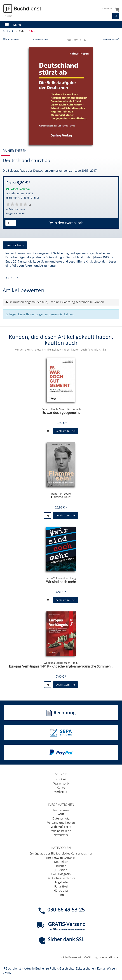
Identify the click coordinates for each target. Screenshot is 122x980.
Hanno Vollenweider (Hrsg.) (61, 578)
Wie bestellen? (61, 831)
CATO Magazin (61, 874)
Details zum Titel (65, 431)
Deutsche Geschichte (61, 878)
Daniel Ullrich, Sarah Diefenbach (61, 409)
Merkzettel (61, 792)
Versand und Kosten (61, 823)
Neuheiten (61, 862)
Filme (61, 895)
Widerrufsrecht (61, 827)
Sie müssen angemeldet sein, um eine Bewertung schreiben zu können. (57, 302)
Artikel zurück (41, 40)
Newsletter (61, 835)
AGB (61, 814)
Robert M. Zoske (61, 494)
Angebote (61, 882)
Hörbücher (61, 891)
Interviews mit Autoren (61, 858)
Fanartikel (61, 886)
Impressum (61, 810)
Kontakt (61, 779)
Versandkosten (110, 957)
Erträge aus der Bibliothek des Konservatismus (61, 853)
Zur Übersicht (12, 40)
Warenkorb (61, 783)
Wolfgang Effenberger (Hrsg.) (61, 663)
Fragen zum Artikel (16, 213)
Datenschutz (61, 818)
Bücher (61, 866)
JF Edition (61, 870)
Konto (61, 788)
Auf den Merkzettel (16, 209)
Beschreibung (15, 245)
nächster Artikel (111, 40)
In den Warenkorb (66, 223)
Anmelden (107, 9)
